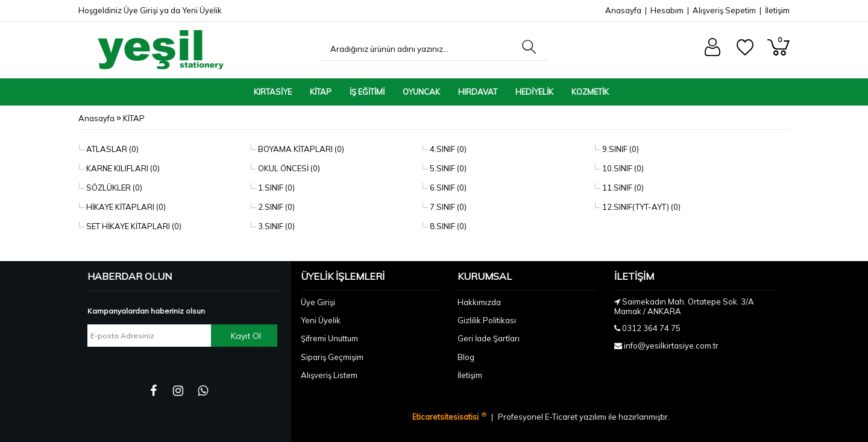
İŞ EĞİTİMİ (367, 92)
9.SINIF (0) (620, 149)
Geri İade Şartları (489, 338)
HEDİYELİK (534, 92)
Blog (466, 357)
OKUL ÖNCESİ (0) (288, 168)
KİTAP (321, 92)
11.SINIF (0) (622, 188)
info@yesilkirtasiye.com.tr (671, 346)
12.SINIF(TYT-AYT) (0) (640, 207)
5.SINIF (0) (447, 168)
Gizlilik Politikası (487, 320)
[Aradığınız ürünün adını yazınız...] (418, 49)
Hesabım (667, 10)
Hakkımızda (479, 302)
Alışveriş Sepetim (724, 10)
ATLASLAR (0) (112, 149)
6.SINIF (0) (447, 188)
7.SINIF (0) (447, 207)
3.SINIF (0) (275, 226)
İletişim (777, 10)
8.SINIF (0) (447, 226)
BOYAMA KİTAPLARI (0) (300, 149)
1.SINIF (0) (275, 188)
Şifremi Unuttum (329, 338)
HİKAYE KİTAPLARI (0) (125, 207)
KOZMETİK (590, 92)
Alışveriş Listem (329, 375)
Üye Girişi (141, 10)
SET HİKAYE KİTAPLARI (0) (133, 226)
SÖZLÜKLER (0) (113, 188)
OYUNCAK (421, 92)
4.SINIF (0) (447, 149)
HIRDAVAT (478, 92)
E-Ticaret (562, 417)
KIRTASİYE (273, 92)
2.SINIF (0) (275, 207)
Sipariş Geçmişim (332, 357)
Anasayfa (623, 10)
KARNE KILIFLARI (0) (122, 168)
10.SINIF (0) (622, 168)
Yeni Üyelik (202, 10)
